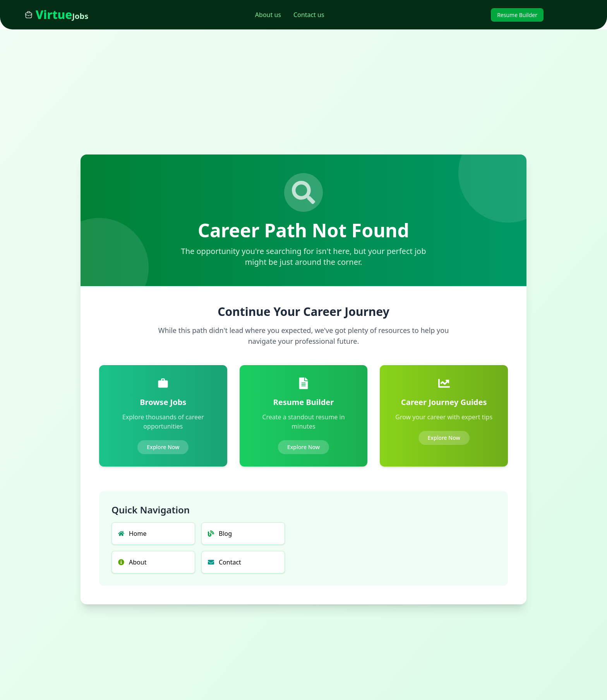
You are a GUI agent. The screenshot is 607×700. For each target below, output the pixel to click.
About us (268, 15)
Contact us (309, 15)
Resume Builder (517, 15)
